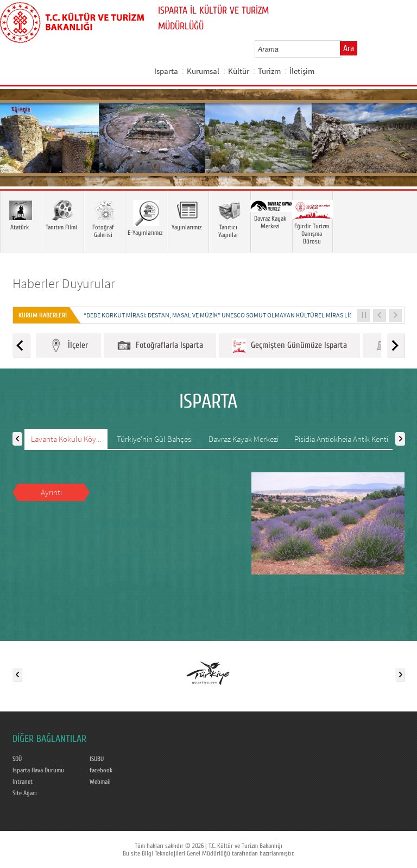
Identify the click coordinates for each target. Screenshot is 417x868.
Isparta (166, 71)
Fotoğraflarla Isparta (160, 346)
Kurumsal (203, 71)
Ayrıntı (51, 492)
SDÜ (17, 759)
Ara (349, 48)
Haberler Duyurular (64, 283)
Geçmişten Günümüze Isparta (289, 346)
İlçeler (68, 346)
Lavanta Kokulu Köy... (66, 439)
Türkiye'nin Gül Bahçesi (155, 439)
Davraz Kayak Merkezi (244, 439)
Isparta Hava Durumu (38, 770)
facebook (101, 770)
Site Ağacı (25, 793)
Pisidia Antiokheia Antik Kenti (341, 439)
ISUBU (97, 759)
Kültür (239, 71)
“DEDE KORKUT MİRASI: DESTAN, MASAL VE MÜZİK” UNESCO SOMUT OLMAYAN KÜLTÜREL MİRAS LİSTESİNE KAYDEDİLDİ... (247, 315)
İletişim (302, 71)
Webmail (100, 782)
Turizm (269, 71)
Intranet (23, 782)
